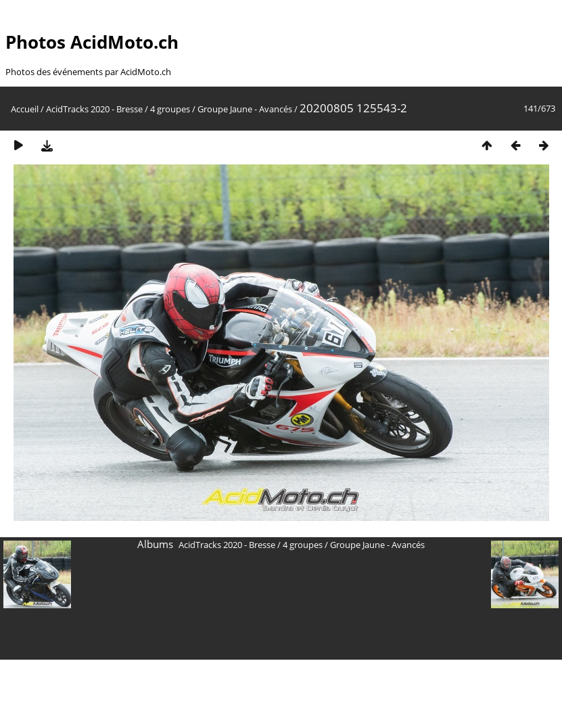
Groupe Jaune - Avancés (245, 109)
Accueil (25, 109)
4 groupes (170, 109)
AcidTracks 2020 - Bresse (94, 109)
